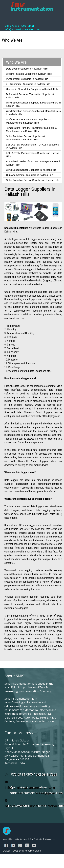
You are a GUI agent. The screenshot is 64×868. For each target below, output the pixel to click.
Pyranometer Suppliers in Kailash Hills (27, 79)
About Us (8, 839)
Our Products (36, 839)
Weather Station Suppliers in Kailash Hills (29, 74)
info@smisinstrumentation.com (30, 787)
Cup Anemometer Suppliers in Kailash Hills (30, 175)
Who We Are (21, 839)
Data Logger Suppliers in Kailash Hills (27, 69)
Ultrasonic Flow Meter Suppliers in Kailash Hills (32, 89)
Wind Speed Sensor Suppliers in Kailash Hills (31, 170)
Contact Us (50, 839)
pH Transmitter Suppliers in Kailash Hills (28, 84)
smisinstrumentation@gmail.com (36, 793)
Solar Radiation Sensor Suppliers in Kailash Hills (33, 180)
